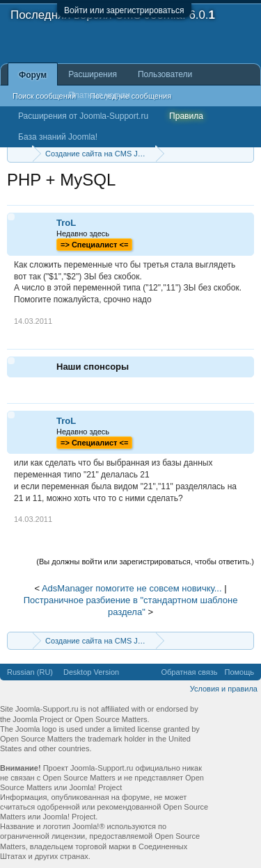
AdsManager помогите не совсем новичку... (132, 588)
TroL (66, 223)
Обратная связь (189, 672)
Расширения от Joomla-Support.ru (83, 116)
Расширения (93, 74)
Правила (186, 116)
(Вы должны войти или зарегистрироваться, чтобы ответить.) (145, 562)
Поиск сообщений (44, 96)
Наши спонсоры (93, 367)
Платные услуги (99, 95)
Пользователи (165, 74)
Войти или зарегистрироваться (124, 10)
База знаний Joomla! (58, 137)
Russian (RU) (30, 672)
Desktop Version (91, 672)
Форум (33, 75)
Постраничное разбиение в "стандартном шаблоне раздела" (131, 606)
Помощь (240, 672)
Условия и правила (224, 689)
